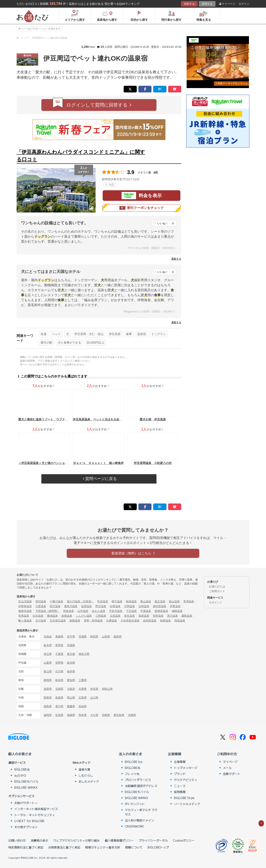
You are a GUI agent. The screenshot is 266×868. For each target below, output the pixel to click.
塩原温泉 (86, 606)
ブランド (180, 774)
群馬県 (59, 645)
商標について (134, 847)
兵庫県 (83, 689)
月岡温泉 (129, 606)
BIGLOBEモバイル (26, 781)
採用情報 (180, 792)
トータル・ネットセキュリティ (35, 815)
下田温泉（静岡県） (47, 611)
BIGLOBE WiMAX (26, 787)
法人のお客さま (131, 754)
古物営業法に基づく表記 (64, 847)
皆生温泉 (129, 616)
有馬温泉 (24, 616)
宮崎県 (106, 715)
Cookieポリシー (184, 840)
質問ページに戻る (100, 479)
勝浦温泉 (52, 616)
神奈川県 (84, 654)
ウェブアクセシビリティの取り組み (76, 840)
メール (227, 768)
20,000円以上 (95, 343)
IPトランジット (135, 804)
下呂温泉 (131, 611)
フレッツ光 (132, 774)
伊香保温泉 (25, 606)
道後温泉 (67, 616)
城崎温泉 (177, 611)
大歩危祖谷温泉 (130, 621)
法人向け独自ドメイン (139, 820)
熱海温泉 (165, 621)
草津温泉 (189, 601)
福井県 (71, 671)
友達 (44, 334)
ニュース (180, 786)
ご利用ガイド (217, 591)
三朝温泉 (101, 616)
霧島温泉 (187, 616)
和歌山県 (107, 689)
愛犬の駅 (47, 343)
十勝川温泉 (56, 601)
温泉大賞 (84, 769)
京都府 (59, 689)
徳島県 (48, 706)
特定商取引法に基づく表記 (26, 847)
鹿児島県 (119, 715)
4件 (156, 172)
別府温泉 (158, 616)
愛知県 (71, 680)
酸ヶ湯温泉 (25, 621)
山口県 (94, 698)
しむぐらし (86, 775)
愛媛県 (71, 706)
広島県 (83, 698)
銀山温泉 (174, 601)
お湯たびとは (217, 586)
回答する (189, 4)
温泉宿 (142, 334)
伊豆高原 (115, 334)
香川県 (59, 706)
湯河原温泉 (159, 606)
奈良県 (94, 689)
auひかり (20, 775)
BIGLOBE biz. (134, 762)
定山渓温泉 (25, 601)
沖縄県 (132, 715)
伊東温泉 (175, 606)
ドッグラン (159, 334)
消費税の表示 (39, 840)
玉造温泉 (115, 616)
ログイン (244, 4)
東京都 (71, 654)
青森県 (59, 637)
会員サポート (232, 774)
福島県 (118, 637)
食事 (129, 334)
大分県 (94, 715)
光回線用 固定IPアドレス (141, 786)
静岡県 (48, 680)
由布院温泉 (150, 621)
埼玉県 (48, 654)
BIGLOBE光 (22, 769)
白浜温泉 (38, 616)
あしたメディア (89, 781)
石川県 (59, 671)
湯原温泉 (144, 616)
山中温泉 (83, 611)
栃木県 (48, 645)
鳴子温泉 (117, 601)
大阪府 (71, 689)
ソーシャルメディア (187, 804)
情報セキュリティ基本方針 (103, 847)
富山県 (48, 671)
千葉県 (59, 654)
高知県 (83, 706)
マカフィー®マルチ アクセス (141, 812)
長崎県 (71, 715)
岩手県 (71, 637)
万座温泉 (41, 606)
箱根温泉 (75, 621)
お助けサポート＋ (26, 803)
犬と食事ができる (69, 343)
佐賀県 (59, 715)
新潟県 (71, 663)
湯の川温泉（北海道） (80, 601)
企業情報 (175, 754)
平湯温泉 (146, 611)
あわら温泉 (99, 611)
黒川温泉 (172, 616)
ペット (56, 334)
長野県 (59, 663)
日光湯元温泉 (58, 621)
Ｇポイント (216, 602)
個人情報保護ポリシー (119, 840)
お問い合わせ (17, 840)
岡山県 (71, 698)
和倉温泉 (69, 611)
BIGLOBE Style (184, 798)
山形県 (106, 637)
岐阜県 (59, 680)
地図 (110, 185)
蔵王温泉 (160, 601)
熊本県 (83, 715)
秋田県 (94, 637)
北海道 (48, 637)
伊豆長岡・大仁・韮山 (89, 334)
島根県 (59, 698)
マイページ (227, 4)
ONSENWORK (134, 826)
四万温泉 (55, 606)
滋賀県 (48, 689)
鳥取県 (48, 698)
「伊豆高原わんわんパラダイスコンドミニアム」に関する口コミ (81, 156)
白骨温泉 (115, 606)
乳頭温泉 (103, 601)
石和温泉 (144, 606)
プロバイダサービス (138, 780)
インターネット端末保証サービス (36, 809)
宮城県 (83, 637)
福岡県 (48, 715)
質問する (207, 4)
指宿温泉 (180, 621)
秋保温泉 (131, 601)
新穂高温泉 (161, 611)
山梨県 (48, 663)
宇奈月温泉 (116, 611)
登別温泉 (41, 601)
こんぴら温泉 (84, 616)
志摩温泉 (112, 621)
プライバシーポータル (153, 840)
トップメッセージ (186, 768)
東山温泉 (146, 601)
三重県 (83, 680)
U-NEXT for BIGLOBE (29, 821)
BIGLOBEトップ (158, 847)
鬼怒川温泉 (71, 606)
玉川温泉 (41, 621)
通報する (176, 259)
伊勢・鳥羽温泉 (93, 621)
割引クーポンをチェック (142, 208)
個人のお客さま (20, 754)
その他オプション (26, 827)
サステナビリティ (186, 780)
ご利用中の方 (227, 754)
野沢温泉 (101, 606)
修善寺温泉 (25, 611)
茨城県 (71, 645)
